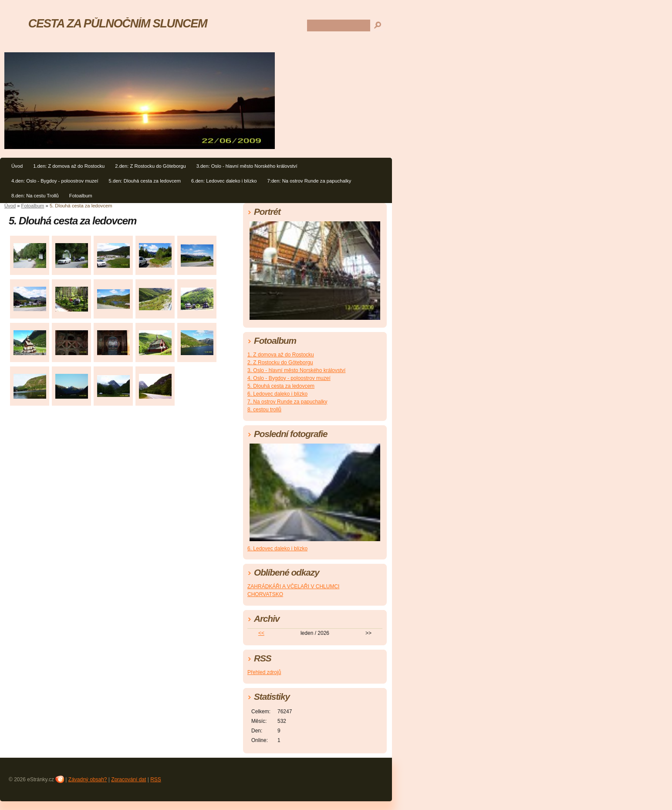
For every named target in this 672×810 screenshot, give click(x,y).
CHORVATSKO (265, 594)
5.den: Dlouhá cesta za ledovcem (145, 181)
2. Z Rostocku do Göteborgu (280, 363)
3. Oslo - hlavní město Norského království (296, 370)
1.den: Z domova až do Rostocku (69, 166)
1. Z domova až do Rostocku (281, 355)
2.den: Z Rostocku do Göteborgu (150, 166)
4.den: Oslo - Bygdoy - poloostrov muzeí (55, 181)
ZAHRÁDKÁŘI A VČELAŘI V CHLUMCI (293, 586)
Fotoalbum (81, 196)
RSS (156, 779)
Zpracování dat (128, 779)
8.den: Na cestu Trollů (35, 196)
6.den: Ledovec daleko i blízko (224, 181)
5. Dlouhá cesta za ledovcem (281, 386)
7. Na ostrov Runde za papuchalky (287, 402)
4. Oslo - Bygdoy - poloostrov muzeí (289, 378)
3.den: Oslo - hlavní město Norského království (247, 166)
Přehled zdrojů (264, 672)
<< (261, 633)
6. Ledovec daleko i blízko (277, 394)
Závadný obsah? (88, 779)
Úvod (17, 166)
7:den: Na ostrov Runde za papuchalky (309, 181)
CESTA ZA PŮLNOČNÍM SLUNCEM (118, 23)
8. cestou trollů (264, 410)
